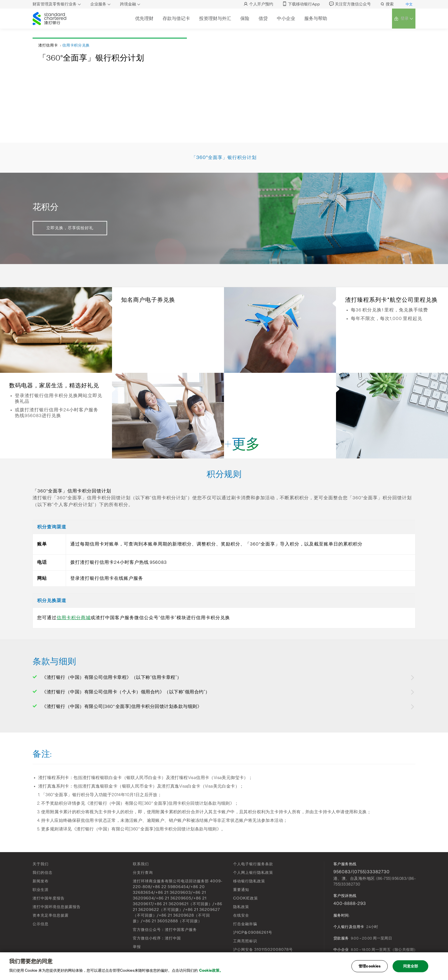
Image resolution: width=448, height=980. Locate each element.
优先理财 (144, 18)
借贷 (263, 18)
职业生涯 (41, 890)
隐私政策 (241, 907)
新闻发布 (41, 881)
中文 (409, 4)
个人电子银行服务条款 (253, 864)
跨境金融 (128, 4)
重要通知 (241, 890)
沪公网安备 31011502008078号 (263, 950)
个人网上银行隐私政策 (253, 873)
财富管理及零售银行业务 (55, 4)
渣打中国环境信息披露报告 (57, 907)
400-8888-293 (350, 903)
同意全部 (411, 967)
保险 (244, 18)
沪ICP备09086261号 (253, 932)
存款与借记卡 (176, 18)
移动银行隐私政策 (249, 881)
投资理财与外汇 (215, 18)
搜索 (387, 4)
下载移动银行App (301, 4)
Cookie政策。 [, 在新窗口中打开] (211, 972)
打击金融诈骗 (245, 924)
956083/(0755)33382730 (362, 872)
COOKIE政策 (246, 898)
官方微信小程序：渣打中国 (157, 938)
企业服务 (98, 4)
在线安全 (241, 915)
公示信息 (41, 924)
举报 (137, 947)
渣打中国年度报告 (49, 898)
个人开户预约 (258, 4)
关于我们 (41, 864)
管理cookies (370, 967)
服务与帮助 (315, 18)
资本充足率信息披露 (51, 915)
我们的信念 (43, 873)
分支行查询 (143, 873)
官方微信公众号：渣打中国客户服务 (165, 930)
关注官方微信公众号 (350, 4)
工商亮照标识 (245, 941)
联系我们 (141, 864)
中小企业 (285, 18)
